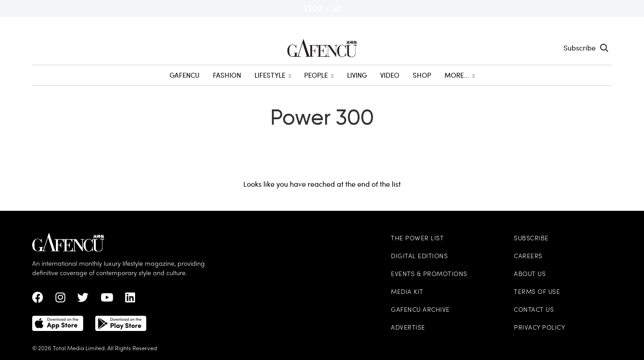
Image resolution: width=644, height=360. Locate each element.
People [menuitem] (319, 75)
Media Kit (407, 292)
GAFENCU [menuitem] (184, 75)
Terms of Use (537, 292)
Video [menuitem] (390, 75)
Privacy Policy (539, 328)
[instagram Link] (60, 300)
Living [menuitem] (357, 75)
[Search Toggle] (604, 48)
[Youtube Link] (107, 300)
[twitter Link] (83, 300)
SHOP (422, 75)
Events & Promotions (429, 274)
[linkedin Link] (130, 300)
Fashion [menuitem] (227, 75)
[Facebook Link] (38, 300)
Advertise (408, 328)
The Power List (417, 239)
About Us (530, 274)
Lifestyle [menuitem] (273, 75)
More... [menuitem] (460, 75)
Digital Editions (419, 257)
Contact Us (534, 310)
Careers (528, 257)
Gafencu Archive (420, 310)
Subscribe (580, 48)
